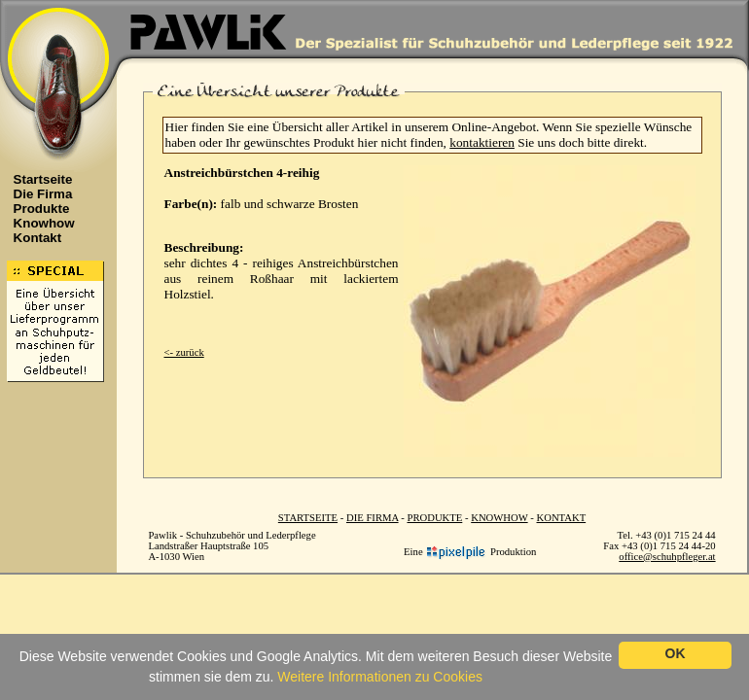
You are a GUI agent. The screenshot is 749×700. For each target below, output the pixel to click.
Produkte (36, 209)
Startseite (38, 179)
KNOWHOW (499, 518)
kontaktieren (482, 142)
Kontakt (33, 238)
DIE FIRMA (373, 518)
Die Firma (38, 194)
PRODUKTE (434, 518)
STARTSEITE (308, 518)
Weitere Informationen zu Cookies (380, 677)
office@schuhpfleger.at (667, 557)
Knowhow (39, 223)
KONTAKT (562, 518)
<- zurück (184, 352)
